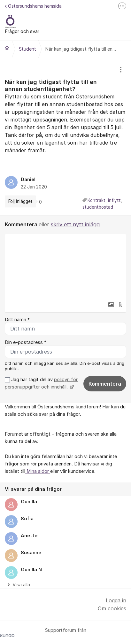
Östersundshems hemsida (33, 6)
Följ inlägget (20, 201)
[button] (111, 305)
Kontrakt (96, 200)
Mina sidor (38, 471)
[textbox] (65, 266)
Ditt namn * (17, 320)
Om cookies (112, 608)
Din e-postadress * (26, 342)
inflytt (114, 200)
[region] (65, 137)
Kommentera (105, 384)
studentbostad (98, 207)
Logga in (116, 600)
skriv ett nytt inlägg (75, 224)
